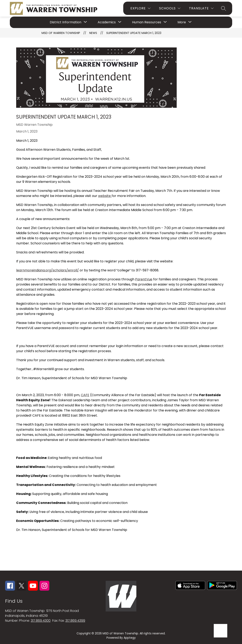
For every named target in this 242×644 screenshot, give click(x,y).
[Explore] (140, 8)
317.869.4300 (41, 621)
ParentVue (144, 279)
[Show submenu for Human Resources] (147, 22)
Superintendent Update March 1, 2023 (134, 33)
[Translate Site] (201, 8)
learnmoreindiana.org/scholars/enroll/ (47, 270)
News (93, 33)
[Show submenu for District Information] (66, 22)
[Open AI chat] (221, 631)
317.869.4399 (75, 621)
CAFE (85, 395)
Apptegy (130, 638)
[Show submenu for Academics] (107, 22)
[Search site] (224, 8)
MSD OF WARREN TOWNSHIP (61, 33)
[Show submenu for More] (182, 22)
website (105, 196)
